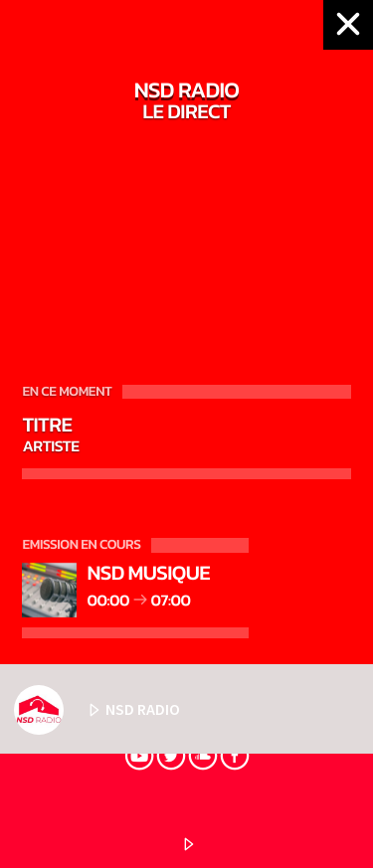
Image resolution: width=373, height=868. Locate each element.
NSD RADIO (97, 710)
